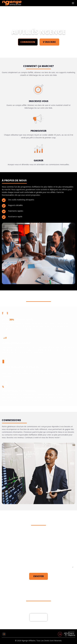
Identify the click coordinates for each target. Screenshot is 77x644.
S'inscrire (49, 42)
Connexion (28, 42)
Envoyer (38, 576)
